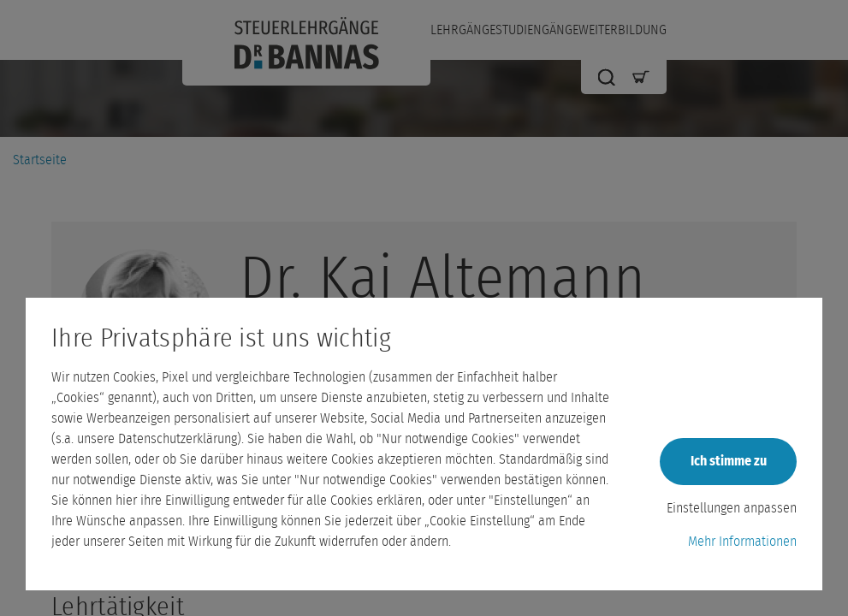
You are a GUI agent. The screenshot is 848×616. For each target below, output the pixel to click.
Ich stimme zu (729, 461)
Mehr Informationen (742, 542)
